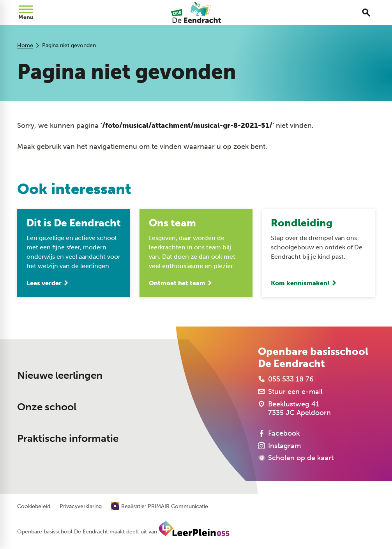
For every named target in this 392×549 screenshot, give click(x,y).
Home (25, 45)
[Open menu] (26, 12)
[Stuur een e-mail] (290, 392)
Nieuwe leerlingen (60, 375)
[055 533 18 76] (286, 380)
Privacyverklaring (81, 507)
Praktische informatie (68, 439)
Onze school (47, 407)
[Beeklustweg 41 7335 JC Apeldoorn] (294, 409)
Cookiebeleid (34, 507)
